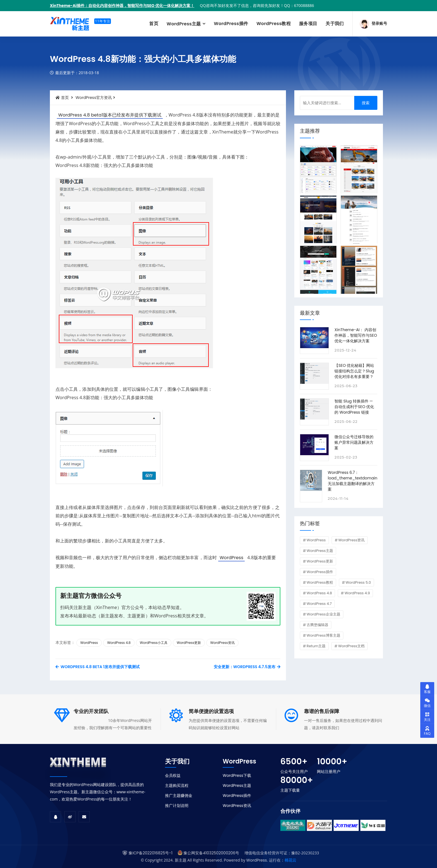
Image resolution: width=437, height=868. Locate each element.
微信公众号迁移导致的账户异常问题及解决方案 (354, 442)
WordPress (231, 558)
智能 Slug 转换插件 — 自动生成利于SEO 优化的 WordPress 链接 (354, 407)
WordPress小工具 (154, 643)
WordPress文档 (351, 646)
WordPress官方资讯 (94, 98)
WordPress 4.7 (319, 604)
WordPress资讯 (222, 643)
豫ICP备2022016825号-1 (150, 853)
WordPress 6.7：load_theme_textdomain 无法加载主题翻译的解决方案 (353, 481)
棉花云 (290, 860)
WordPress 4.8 (119, 643)
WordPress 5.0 (358, 582)
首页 (154, 24)
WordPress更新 (189, 643)
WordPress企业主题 (323, 614)
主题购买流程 (177, 785)
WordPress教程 (274, 24)
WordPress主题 (184, 24)
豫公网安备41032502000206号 (211, 853)
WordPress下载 (237, 775)
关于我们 (335, 24)
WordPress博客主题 (323, 635)
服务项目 (308, 24)
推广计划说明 (177, 806)
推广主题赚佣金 (179, 796)
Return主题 (316, 646)
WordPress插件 (231, 24)
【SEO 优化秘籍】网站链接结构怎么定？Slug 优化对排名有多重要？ (354, 371)
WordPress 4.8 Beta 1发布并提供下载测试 (98, 667)
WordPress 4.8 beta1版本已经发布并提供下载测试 (110, 115)
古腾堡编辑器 (317, 625)
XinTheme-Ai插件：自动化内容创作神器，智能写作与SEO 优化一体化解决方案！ (122, 6)
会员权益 (173, 775)
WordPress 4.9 (357, 593)
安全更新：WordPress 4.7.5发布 (247, 667)
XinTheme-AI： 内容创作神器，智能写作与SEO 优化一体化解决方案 (356, 335)
